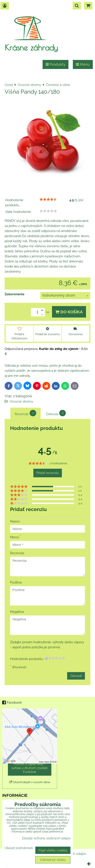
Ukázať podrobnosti (19, 848)
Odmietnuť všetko (53, 860)
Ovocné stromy (22, 401)
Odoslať (76, 676)
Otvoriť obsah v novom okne (30, 782)
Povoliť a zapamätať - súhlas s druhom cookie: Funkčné (30, 768)
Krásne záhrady (31, 47)
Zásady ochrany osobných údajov (46, 838)
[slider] (48, 199)
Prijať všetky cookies (53, 850)
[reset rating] (46, 658)
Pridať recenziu (48, 473)
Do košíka (69, 312)
